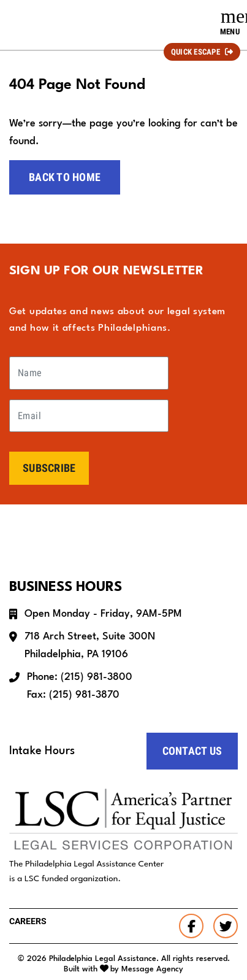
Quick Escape (196, 52)
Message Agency (152, 969)
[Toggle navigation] (230, 22)
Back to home (65, 177)
